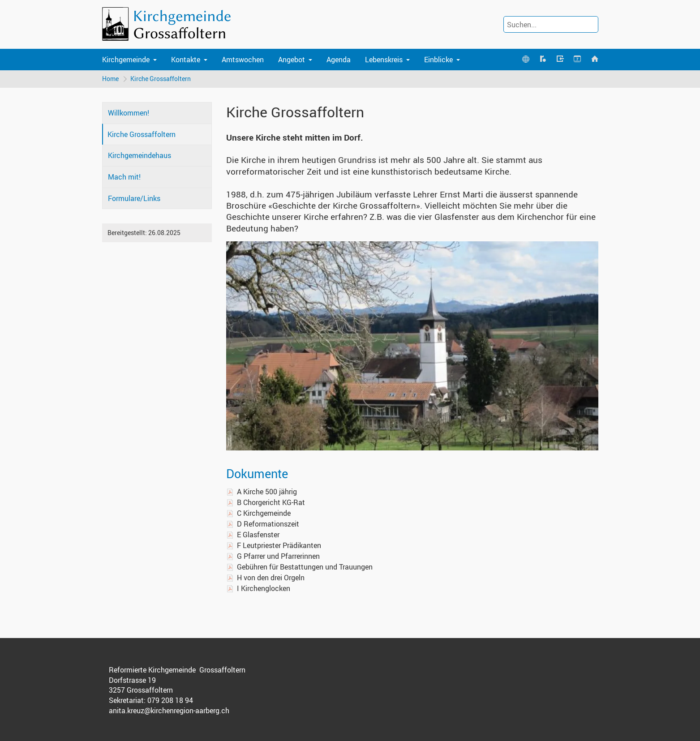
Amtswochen (243, 60)
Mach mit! (124, 177)
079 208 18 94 (170, 700)
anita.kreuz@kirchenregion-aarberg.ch (169, 711)
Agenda (339, 60)
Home (110, 79)
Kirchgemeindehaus (140, 155)
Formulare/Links (134, 198)
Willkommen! (129, 113)
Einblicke (438, 60)
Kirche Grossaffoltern (161, 79)
